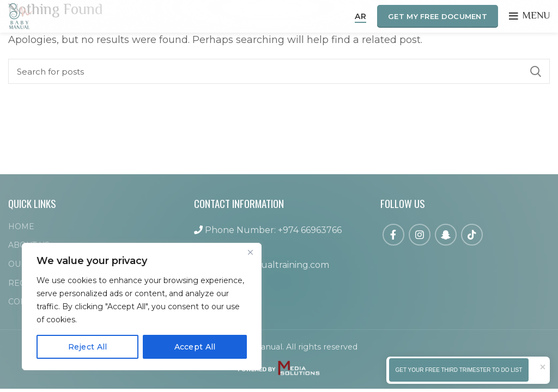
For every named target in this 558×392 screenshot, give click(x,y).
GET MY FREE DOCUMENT (438, 16)
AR (360, 16)
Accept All (195, 347)
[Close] (250, 252)
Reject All (88, 347)
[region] (142, 307)
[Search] (279, 71)
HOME (21, 226)
